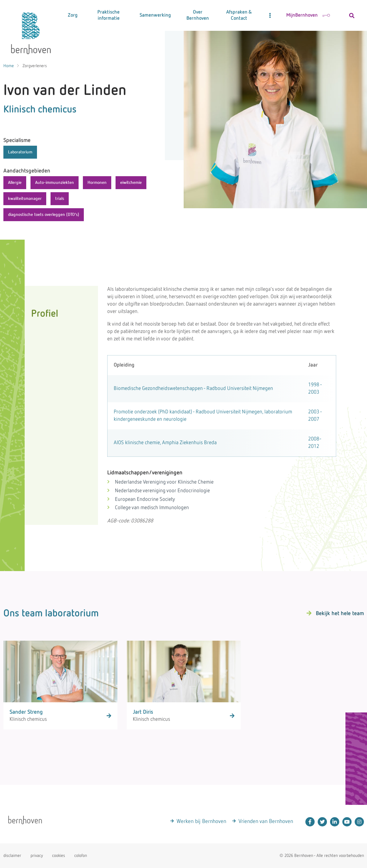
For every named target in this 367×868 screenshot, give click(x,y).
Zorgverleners (35, 66)
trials (60, 199)
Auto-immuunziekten (55, 183)
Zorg (73, 15)
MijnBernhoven (308, 15)
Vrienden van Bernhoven (266, 821)
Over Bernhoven (198, 15)
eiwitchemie (131, 183)
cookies (59, 856)
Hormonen (97, 183)
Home (9, 66)
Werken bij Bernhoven (201, 821)
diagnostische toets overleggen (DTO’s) (44, 215)
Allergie (15, 183)
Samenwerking (155, 15)
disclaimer (12, 856)
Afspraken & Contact (239, 15)
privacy (37, 856)
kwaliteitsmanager (25, 199)
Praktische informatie (108, 15)
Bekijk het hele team (340, 614)
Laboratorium (20, 152)
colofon (81, 856)
